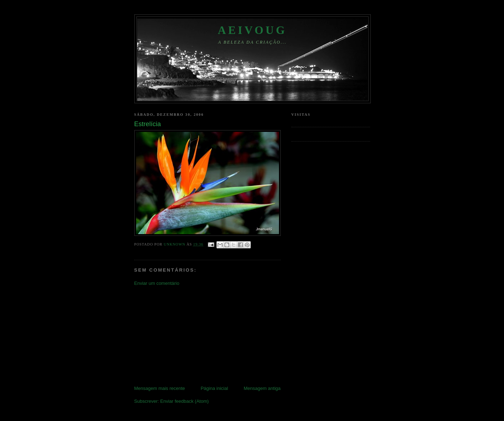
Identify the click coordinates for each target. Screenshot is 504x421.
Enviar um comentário (157, 283)
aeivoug (253, 30)
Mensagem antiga (262, 388)
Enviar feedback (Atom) (184, 401)
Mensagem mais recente (160, 388)
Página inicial (214, 388)
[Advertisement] (188, 335)
